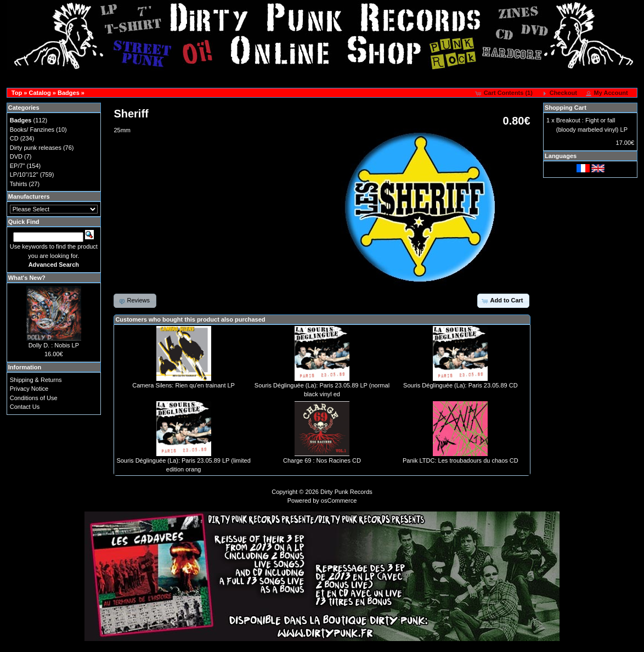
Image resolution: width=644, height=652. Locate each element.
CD (14, 138)
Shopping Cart (566, 108)
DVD (16, 156)
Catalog (39, 93)
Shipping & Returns (36, 380)
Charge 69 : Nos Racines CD (322, 460)
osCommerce (339, 501)
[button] (505, 93)
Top (17, 93)
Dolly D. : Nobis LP (54, 345)
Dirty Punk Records (346, 492)
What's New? (27, 278)
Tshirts (19, 184)
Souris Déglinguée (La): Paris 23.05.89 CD (461, 385)
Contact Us (25, 407)
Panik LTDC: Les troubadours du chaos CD (461, 460)
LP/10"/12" (24, 175)
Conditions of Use (34, 398)
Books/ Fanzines (32, 130)
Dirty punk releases (36, 148)
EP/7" (18, 166)
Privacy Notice (29, 389)
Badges (69, 93)
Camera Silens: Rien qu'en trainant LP (183, 385)
